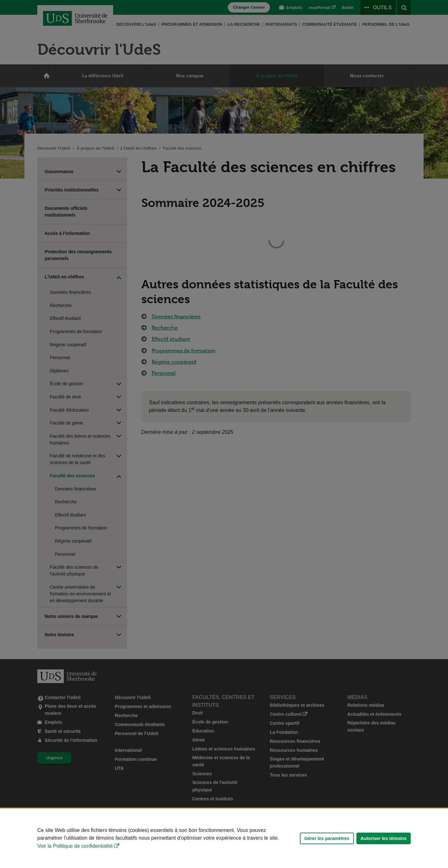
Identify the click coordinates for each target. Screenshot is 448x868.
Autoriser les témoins (384, 838)
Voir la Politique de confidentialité (75, 846)
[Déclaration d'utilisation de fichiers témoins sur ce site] (224, 838)
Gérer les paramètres (327, 838)
